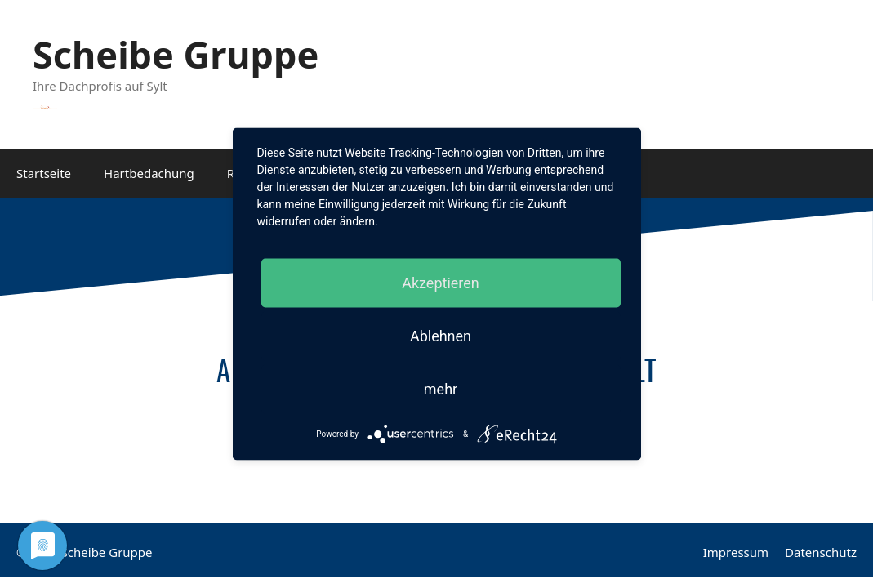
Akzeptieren (441, 283)
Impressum (736, 552)
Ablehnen (441, 336)
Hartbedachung (149, 173)
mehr (441, 389)
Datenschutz (821, 552)
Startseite (44, 173)
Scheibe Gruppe (176, 54)
